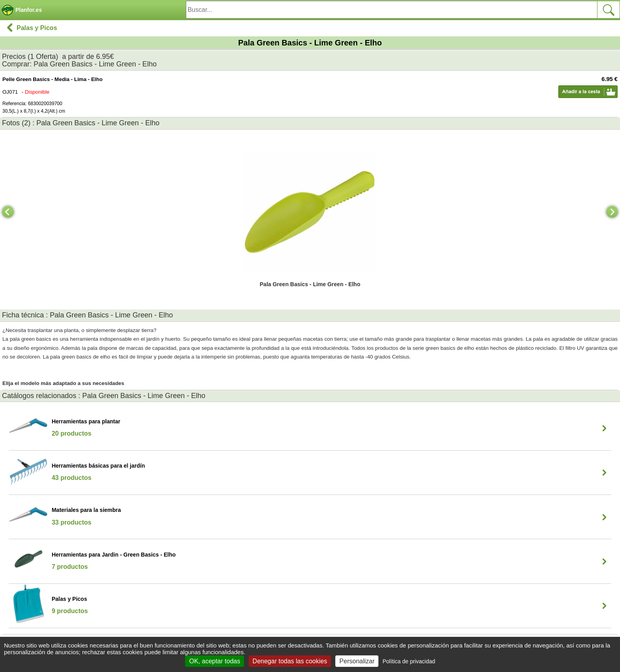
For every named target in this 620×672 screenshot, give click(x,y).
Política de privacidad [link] (409, 661)
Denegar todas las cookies (290, 661)
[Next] (612, 212)
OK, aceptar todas (215, 661)
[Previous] (8, 212)
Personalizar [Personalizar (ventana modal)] (357, 661)
